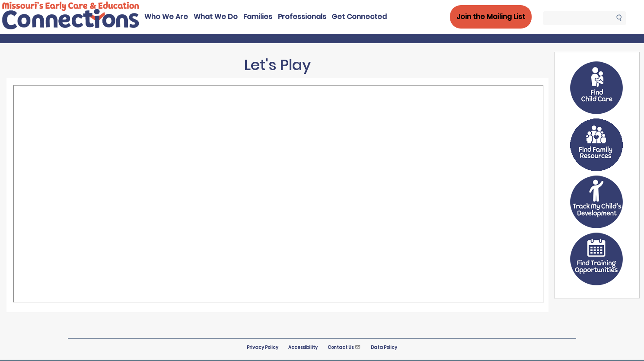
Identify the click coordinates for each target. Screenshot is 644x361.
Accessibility (303, 347)
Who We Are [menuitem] (166, 17)
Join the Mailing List (491, 17)
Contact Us (344, 347)
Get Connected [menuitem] (359, 17)
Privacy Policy (263, 347)
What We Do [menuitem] (216, 17)
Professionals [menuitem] (302, 17)
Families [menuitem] (258, 17)
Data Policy (384, 347)
